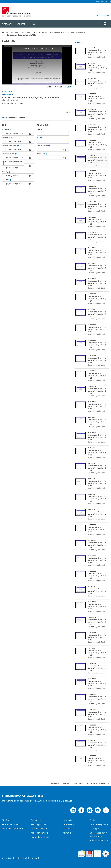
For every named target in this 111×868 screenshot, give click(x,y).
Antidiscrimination (98, 840)
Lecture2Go (9, 32)
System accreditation (106, 853)
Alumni (66, 833)
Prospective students (11, 824)
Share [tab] (5, 118)
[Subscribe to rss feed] (76, 43)
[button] (105, 2)
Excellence (68, 824)
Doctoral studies (38, 829)
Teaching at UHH (38, 824)
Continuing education (12, 829)
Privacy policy (78, 783)
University (67, 820)
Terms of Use (91, 783)
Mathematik (80, 32)
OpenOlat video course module (13, 163)
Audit (88, 852)
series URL (7, 180)
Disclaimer (66, 783)
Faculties (67, 829)
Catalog (23, 32)
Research (35, 820)
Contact (93, 820)
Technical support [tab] (17, 118)
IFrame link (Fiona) (9, 154)
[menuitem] (7, 24)
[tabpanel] (37, 154)
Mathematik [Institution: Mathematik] (8, 94)
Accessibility (103, 783)
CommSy (6, 172)
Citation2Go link (43, 146)
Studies (5, 820)
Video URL (7, 130)
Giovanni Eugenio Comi (11, 100)
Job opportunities (39, 833)
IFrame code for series (10, 146)
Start (40, 130)
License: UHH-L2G (54, 87)
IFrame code (7, 138)
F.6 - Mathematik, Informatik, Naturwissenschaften (51, 32)
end (39, 138)
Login (98, 2)
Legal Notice (55, 783)
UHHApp (94, 829)
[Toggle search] (105, 24)
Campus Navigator (98, 824)
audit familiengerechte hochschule (82, 854)
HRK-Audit (96, 853)
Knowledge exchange (40, 837)
